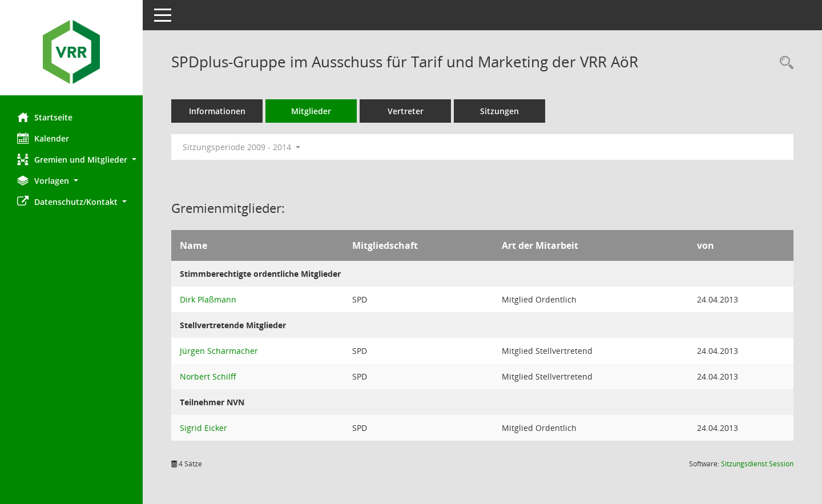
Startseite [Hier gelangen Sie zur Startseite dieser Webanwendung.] (45, 117)
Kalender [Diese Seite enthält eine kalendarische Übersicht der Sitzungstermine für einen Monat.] (43, 138)
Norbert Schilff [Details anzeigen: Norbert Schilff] (208, 376)
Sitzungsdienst (757, 464)
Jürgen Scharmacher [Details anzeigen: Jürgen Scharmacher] (219, 351)
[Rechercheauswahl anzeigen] (784, 63)
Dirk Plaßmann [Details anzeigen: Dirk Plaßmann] (208, 299)
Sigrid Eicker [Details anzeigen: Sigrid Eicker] (204, 428)
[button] (71, 160)
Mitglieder (311, 111)
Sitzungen (499, 111)
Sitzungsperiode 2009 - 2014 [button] (241, 147)
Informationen (217, 111)
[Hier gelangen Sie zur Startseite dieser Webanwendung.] (71, 52)
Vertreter (406, 111)
